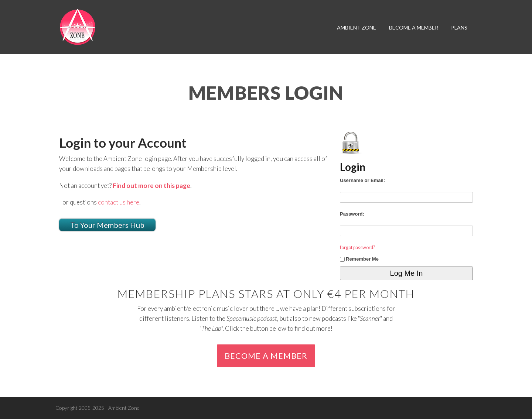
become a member (414, 28)
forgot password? (357, 248)
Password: (352, 214)
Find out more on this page (151, 186)
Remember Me (359, 259)
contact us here (119, 202)
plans (459, 28)
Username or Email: (362, 180)
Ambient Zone (357, 28)
